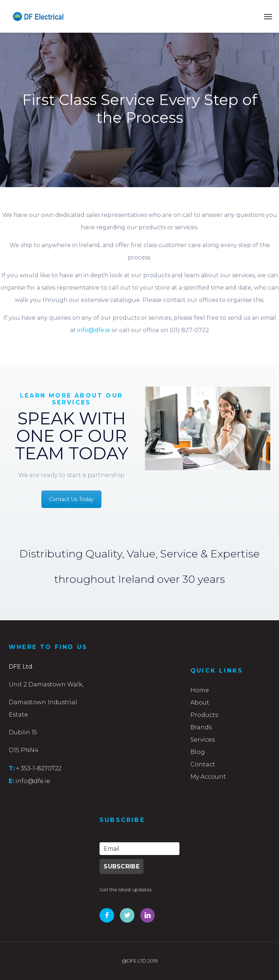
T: (12, 768)
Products (204, 715)
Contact (203, 764)
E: (11, 781)
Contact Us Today (71, 499)
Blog (198, 752)
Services (203, 740)
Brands (201, 727)
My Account (208, 777)
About (200, 703)
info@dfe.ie (94, 330)
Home (200, 690)
